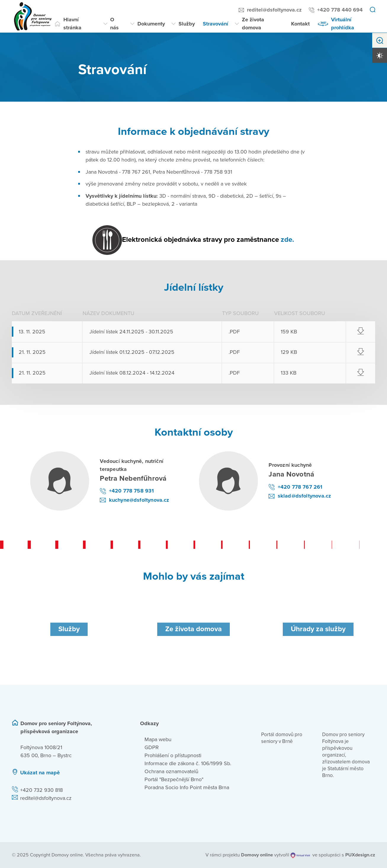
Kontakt (300, 24)
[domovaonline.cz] (257, 855)
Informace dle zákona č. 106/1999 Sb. (188, 763)
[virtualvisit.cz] (300, 855)
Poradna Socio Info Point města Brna (187, 787)
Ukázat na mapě (40, 773)
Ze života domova (253, 24)
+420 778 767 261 (300, 487)
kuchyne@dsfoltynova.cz (139, 500)
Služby (187, 24)
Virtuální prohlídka (343, 24)
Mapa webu (158, 739)
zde (286, 240)
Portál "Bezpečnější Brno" (174, 779)
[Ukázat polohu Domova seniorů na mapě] (104, 773)
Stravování (216, 24)
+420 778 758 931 (131, 491)
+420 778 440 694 (340, 10)
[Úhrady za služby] (318, 629)
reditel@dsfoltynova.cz (274, 10)
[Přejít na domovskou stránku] (33, 16)
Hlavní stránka (72, 24)
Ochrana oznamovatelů (171, 771)
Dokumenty (151, 24)
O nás (114, 24)
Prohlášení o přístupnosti (173, 755)
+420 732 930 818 (41, 790)
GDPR (152, 747)
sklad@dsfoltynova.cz (305, 496)
